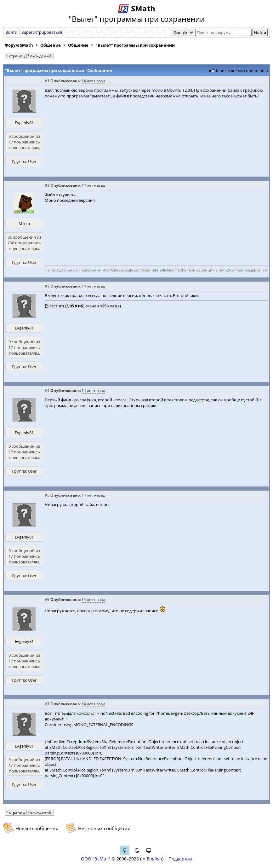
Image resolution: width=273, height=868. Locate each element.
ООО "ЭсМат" (96, 859)
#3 (47, 286)
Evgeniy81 (24, 123)
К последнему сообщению (242, 71)
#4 (47, 390)
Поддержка (180, 859)
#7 (47, 704)
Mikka (24, 224)
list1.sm (57, 306)
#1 (47, 81)
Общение (51, 45)
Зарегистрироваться (42, 32)
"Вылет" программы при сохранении (135, 45)
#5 (47, 495)
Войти (11, 32)
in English (152, 859)
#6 (47, 600)
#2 (47, 185)
